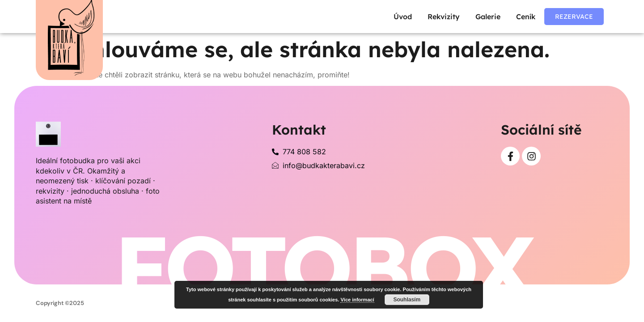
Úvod (403, 17)
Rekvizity (444, 17)
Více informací (357, 300)
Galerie (488, 17)
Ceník (526, 17)
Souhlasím (407, 300)
